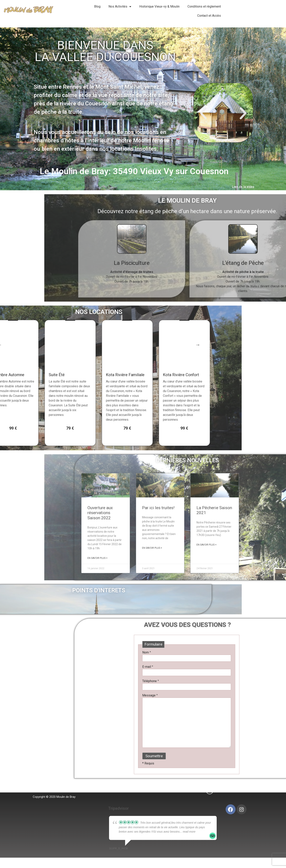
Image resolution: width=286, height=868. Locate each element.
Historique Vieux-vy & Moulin (159, 6)
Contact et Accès (209, 16)
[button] (203, 113)
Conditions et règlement (204, 6)
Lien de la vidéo (243, 187)
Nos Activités (120, 7)
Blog (97, 6)
